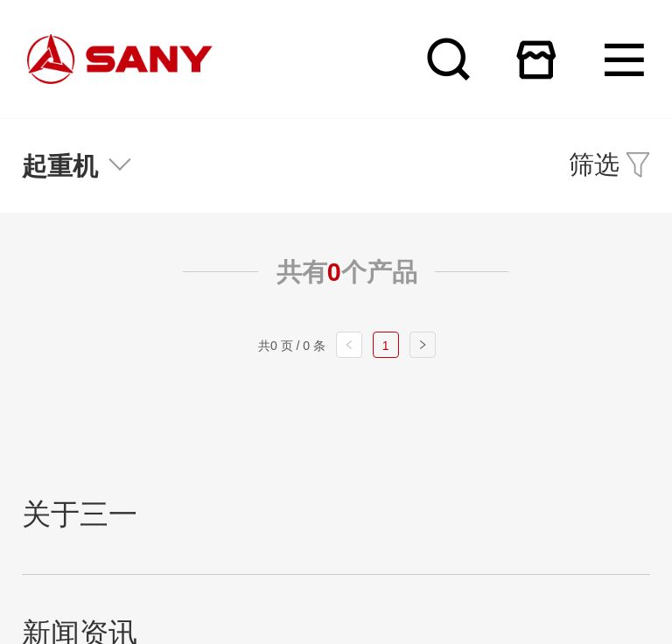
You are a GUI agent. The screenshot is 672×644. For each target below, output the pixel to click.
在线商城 (536, 59)
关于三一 (80, 514)
